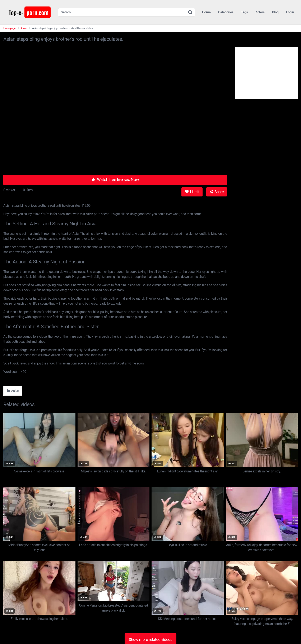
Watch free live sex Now (115, 180)
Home (206, 12)
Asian (24, 28)
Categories (226, 12)
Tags (244, 12)
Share (217, 192)
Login (290, 12)
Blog (275, 12)
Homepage (10, 28)
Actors (260, 12)
